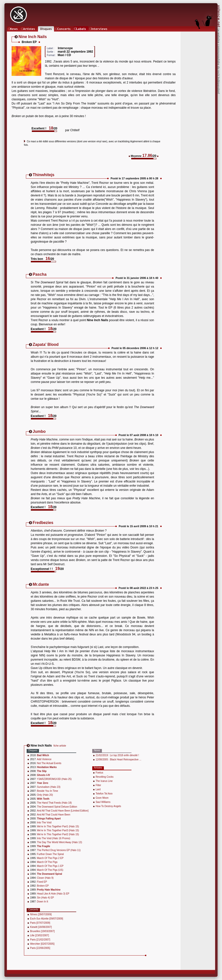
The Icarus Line (104, 781)
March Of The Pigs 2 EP (50, 858)
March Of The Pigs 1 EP (50, 866)
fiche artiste (60, 746)
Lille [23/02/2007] (39, 935)
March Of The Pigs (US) (50, 870)
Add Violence (44, 759)
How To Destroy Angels (108, 806)
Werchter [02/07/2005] (42, 944)
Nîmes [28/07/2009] (41, 914)
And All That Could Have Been (54, 815)
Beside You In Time (48, 791)
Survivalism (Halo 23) (49, 787)
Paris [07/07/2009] (40, 923)
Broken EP (43, 886)
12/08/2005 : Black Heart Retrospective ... (119, 760)
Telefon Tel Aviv (104, 794)
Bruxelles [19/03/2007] (42, 931)
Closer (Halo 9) (45, 878)
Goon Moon (102, 798)
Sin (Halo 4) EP (46, 898)
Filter (98, 785)
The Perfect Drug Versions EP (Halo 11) (59, 850)
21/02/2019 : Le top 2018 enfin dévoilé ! (117, 755)
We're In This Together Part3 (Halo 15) (58, 830)
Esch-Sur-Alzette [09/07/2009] (46, 919)
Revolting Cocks (105, 777)
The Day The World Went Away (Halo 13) (60, 842)
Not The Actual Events (49, 763)
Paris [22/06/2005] (40, 948)
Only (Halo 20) (45, 795)
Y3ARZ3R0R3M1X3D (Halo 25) (54, 779)
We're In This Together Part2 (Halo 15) (58, 834)
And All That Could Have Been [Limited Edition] (63, 811)
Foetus (100, 773)
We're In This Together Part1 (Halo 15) (58, 826)
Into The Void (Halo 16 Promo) (54, 838)
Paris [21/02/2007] (40, 940)
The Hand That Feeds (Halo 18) (54, 803)
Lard (98, 789)
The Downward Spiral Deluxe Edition (57, 807)
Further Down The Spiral (50, 854)
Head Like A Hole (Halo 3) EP (53, 894)
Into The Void (44, 823)
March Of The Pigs (47, 862)
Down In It (43, 902)
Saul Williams (103, 802)
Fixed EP (42, 882)
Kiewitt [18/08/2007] (41, 927)
